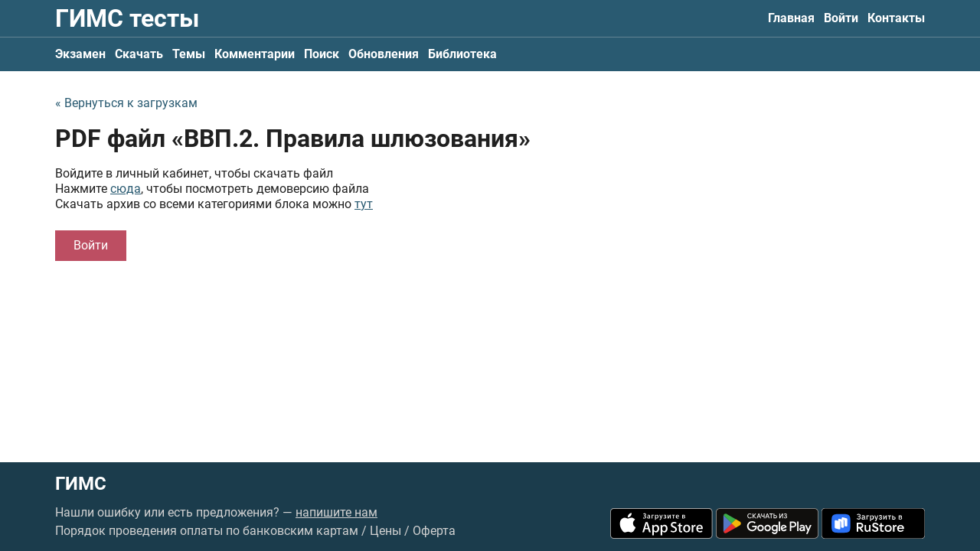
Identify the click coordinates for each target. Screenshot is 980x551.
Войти (841, 18)
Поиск (322, 54)
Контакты (896, 18)
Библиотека (462, 54)
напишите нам (336, 512)
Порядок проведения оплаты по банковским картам (207, 531)
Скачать (139, 54)
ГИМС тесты (127, 18)
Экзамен (80, 54)
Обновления (384, 54)
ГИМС (81, 484)
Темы (189, 54)
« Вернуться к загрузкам (126, 103)
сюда (126, 189)
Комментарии (255, 54)
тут (364, 204)
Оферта (434, 531)
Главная (791, 18)
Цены (385, 531)
